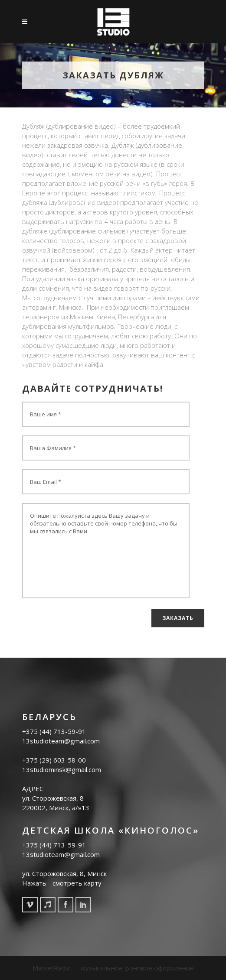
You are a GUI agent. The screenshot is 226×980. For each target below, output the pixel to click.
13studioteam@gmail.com (61, 741)
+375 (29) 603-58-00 (54, 760)
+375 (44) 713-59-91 (54, 731)
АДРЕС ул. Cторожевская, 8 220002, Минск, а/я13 (56, 798)
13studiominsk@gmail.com (62, 769)
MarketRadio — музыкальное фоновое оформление (113, 968)
